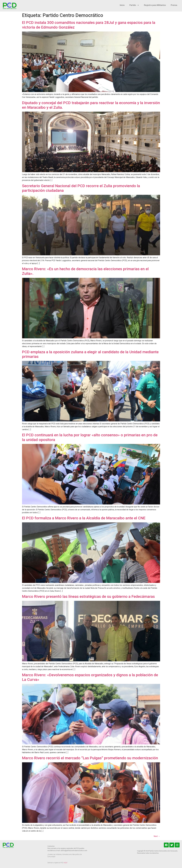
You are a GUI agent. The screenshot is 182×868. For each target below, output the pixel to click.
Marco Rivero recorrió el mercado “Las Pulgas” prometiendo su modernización (90, 758)
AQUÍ (66, 863)
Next (157, 836)
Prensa (174, 5)
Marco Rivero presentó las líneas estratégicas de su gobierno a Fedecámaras (88, 596)
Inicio (122, 5)
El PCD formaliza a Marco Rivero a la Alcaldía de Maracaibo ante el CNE (84, 518)
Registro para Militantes (155, 5)
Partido (134, 5)
